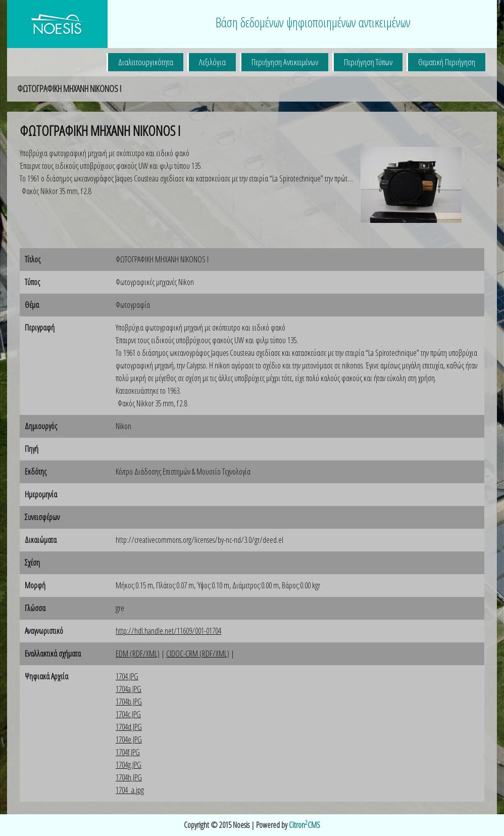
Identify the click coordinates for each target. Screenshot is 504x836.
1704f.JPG (128, 752)
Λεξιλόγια (212, 62)
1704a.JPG (129, 689)
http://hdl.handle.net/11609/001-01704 (168, 631)
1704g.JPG (129, 765)
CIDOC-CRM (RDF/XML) (198, 654)
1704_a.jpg (130, 790)
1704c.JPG (128, 714)
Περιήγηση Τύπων (368, 62)
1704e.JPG (129, 739)
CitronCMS (305, 825)
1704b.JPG (129, 702)
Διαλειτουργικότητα (146, 62)
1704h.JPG (129, 777)
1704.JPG (127, 676)
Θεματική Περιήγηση (447, 62)
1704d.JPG (129, 727)
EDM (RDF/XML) (138, 654)
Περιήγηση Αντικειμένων (285, 62)
